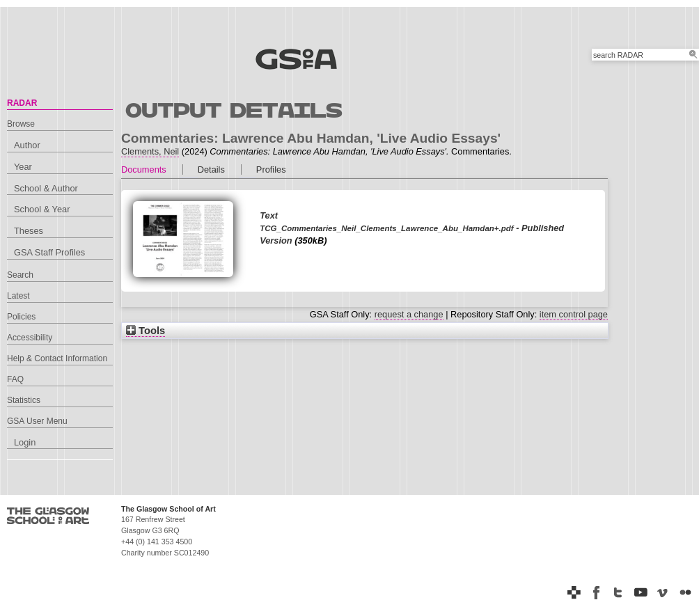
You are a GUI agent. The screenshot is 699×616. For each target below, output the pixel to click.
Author (27, 145)
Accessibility (30, 338)
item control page (574, 314)
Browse (21, 124)
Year (23, 167)
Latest (18, 296)
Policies (21, 317)
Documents (144, 169)
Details (211, 169)
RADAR (22, 103)
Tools (146, 331)
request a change (409, 314)
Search (20, 275)
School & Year (42, 209)
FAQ (15, 379)
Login (25, 442)
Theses (29, 231)
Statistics (24, 400)
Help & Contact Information (57, 358)
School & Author (46, 188)
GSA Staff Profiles (49, 252)
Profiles (271, 169)
